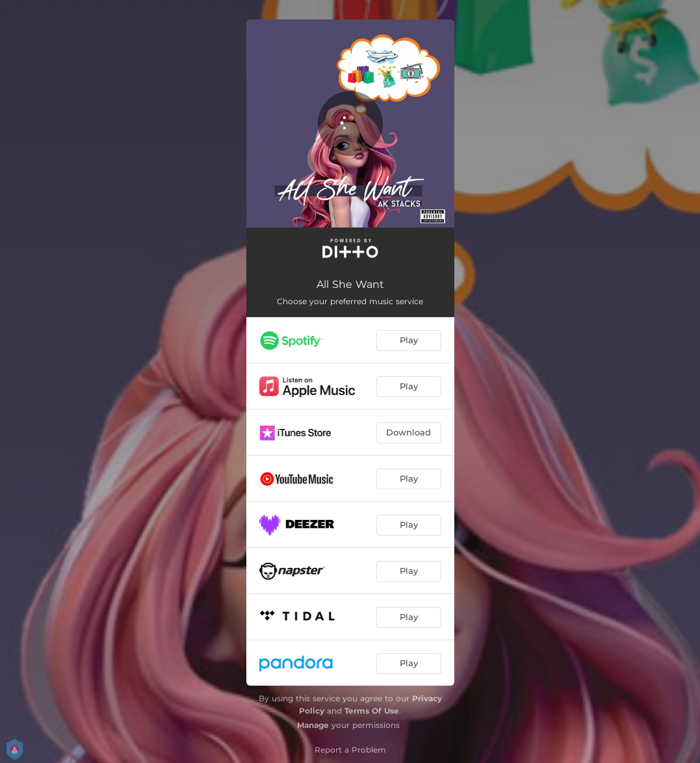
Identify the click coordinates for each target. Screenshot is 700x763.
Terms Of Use (372, 711)
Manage (313, 725)
